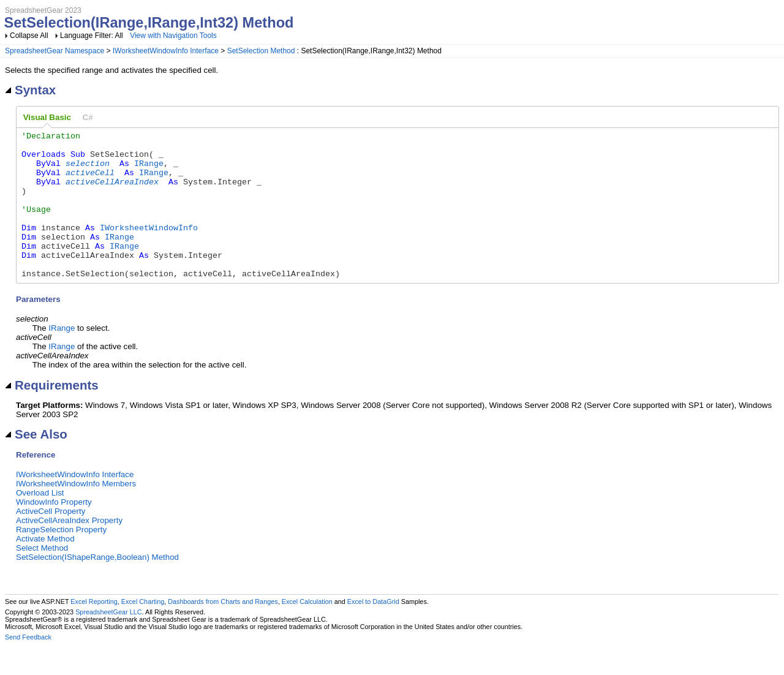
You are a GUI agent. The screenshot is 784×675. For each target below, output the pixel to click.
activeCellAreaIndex (112, 192)
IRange (149, 170)
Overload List (40, 522)
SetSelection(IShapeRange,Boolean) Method (97, 586)
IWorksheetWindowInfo (149, 247)
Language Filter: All (92, 36)
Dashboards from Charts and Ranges (223, 631)
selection (88, 170)
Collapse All (29, 36)
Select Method (42, 577)
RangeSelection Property (61, 559)
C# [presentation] (88, 117)
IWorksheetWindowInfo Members (76, 513)
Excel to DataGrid (373, 631)
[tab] (47, 118)
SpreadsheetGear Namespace (55, 51)
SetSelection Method (261, 51)
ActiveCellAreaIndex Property (69, 550)
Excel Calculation (307, 631)
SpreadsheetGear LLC (108, 641)
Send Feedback (28, 666)
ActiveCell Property (51, 541)
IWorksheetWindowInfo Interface (166, 51)
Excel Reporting (94, 631)
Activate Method (45, 568)
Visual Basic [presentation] (47, 117)
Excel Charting (143, 631)
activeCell (90, 181)
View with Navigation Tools (173, 36)
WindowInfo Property (54, 531)
